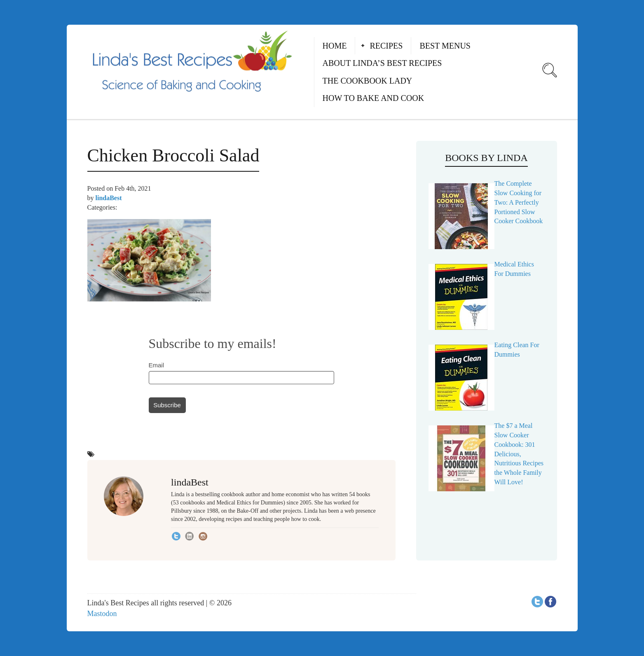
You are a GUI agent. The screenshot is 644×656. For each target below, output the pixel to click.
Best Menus (445, 46)
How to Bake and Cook (374, 98)
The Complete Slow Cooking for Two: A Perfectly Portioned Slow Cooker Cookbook (519, 202)
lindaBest (109, 198)
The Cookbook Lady (368, 81)
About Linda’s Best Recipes (382, 63)
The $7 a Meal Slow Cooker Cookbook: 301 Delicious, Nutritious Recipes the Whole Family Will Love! (519, 454)
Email (157, 365)
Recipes (386, 46)
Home (335, 46)
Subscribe (167, 405)
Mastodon (102, 614)
